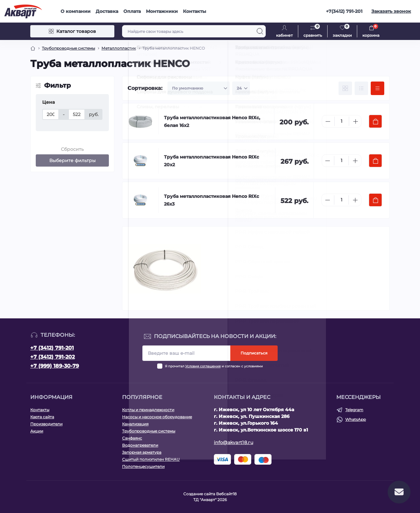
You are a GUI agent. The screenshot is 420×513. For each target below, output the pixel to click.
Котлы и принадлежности (148, 410)
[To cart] (375, 121)
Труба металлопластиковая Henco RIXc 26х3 (211, 200)
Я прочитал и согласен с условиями (214, 366)
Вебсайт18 (226, 494)
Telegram (354, 410)
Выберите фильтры (72, 160)
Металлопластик (119, 48)
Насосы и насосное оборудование (157, 417)
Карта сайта (42, 417)
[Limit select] (241, 88)
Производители (46, 424)
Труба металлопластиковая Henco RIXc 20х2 (211, 161)
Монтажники (162, 11)
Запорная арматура (142, 452)
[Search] (260, 31)
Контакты (195, 11)
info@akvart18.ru (234, 442)
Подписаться (254, 353)
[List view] (361, 88)
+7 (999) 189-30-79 (55, 366)
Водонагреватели (140, 445)
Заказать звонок (391, 11)
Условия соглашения (203, 366)
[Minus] (328, 121)
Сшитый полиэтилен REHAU (151, 459)
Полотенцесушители (143, 466)
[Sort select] (199, 88)
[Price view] (377, 88)
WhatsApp (356, 419)
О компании (76, 11)
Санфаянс (132, 438)
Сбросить (72, 149)
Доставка (107, 11)
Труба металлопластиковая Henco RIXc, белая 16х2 (212, 121)
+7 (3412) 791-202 (52, 357)
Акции (37, 431)
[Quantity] (342, 121)
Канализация (135, 424)
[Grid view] (345, 88)
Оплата (132, 11)
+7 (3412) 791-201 (52, 348)
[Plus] (356, 121)
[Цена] (51, 114)
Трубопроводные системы (68, 48)
